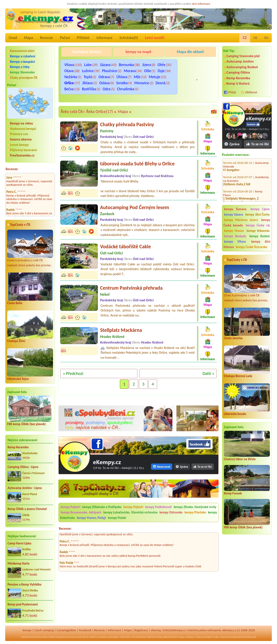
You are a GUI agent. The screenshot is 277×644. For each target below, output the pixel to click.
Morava (130, 71)
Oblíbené (251, 92)
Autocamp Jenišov (240, 61)
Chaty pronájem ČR (24, 78)
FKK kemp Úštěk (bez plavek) (26, 424)
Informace (104, 38)
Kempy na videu (21, 123)
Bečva (69, 89)
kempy (27, 630)
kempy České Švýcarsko (252, 247)
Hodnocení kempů (23, 129)
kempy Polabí (117, 518)
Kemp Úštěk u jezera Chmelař (27, 509)
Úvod (13, 38)
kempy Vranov (234, 231)
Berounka (126, 65)
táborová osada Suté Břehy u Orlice (137, 164)
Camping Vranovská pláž (243, 56)
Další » (208, 373)
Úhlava (122, 77)
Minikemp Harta (19, 563)
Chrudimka (126, 89)
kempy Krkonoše (258, 231)
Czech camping (44, 630)
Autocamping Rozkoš (242, 67)
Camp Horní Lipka (19, 543)
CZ (245, 38)
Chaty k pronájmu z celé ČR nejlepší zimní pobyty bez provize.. (30, 248)
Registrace (141, 630)
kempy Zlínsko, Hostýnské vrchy (195, 507)
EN (266, 38)
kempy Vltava (235, 242)
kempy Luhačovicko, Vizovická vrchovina (130, 512)
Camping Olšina (238, 72)
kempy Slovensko (22, 72)
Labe (88, 65)
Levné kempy (19, 145)
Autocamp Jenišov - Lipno (25, 488)
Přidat (232, 92)
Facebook (85, 630)
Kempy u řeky (20, 67)
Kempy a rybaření (23, 56)
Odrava (104, 77)
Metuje (155, 77)
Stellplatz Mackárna (121, 330)
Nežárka (71, 77)
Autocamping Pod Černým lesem (134, 207)
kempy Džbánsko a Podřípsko (102, 507)
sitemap (156, 630)
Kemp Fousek (233, 493)
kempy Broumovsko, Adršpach (81, 512)
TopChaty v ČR (20, 225)
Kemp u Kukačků (190, 63)
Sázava (105, 65)
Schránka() (129, 38)
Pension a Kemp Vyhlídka (24, 584)
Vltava (69, 65)
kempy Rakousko (247, 637)
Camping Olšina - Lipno (23, 467)
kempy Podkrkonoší (158, 507)
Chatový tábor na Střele (240, 459)
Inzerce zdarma (21, 139)
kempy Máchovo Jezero (241, 220)
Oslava (105, 83)
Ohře (161, 65)
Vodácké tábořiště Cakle (125, 246)
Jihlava (87, 83)
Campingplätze (66, 630)
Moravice (142, 83)
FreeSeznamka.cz (22, 155)
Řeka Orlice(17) (101, 112)
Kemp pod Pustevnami (23, 604)
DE (256, 38)
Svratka (122, 83)
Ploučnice (110, 71)
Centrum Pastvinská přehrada (131, 288)
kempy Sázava (234, 215)
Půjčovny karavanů (23, 150)
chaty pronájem (204, 637)
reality (92, 637)
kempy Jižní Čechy (257, 215)
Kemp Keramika (18, 447)
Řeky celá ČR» (73, 111)
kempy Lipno (260, 209)
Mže (137, 77)
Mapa (28, 38)
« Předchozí (73, 373)
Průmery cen (19, 134)
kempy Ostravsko (171, 512)
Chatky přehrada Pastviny (127, 124)
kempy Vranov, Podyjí (92, 518)
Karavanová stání (22, 51)
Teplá (88, 77)
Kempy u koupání (22, 62)
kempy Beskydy (235, 236)
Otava (69, 71)
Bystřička (89, 89)
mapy (181, 637)
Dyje (161, 71)
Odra (106, 89)
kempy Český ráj (258, 225)
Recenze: (12, 169)
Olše (148, 71)
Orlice (69, 83)
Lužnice (88, 71)
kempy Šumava (235, 209)
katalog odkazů (162, 637)
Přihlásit (83, 38)
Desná (160, 83)
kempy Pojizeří (70, 507)
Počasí (65, 38)
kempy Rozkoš (259, 236)
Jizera (147, 65)
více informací (201, 4)
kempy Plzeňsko (195, 512)
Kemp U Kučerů (238, 83)
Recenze (47, 38)
